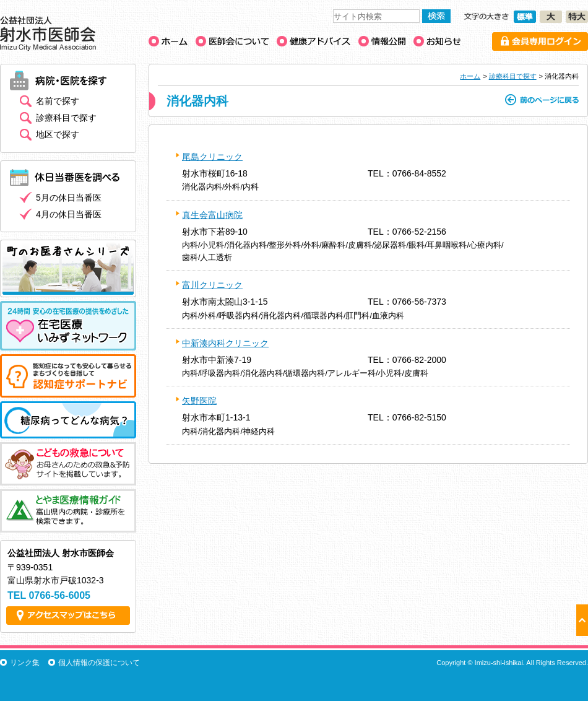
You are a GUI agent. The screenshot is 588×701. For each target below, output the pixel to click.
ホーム (470, 76)
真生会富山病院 (212, 215)
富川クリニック (212, 285)
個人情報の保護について (99, 663)
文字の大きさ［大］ (551, 17)
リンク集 (25, 663)
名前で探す (58, 101)
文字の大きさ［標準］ (525, 17)
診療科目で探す (513, 76)
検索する (436, 16)
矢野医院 (199, 401)
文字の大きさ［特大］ (577, 17)
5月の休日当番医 (69, 198)
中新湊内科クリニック (225, 343)
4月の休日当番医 (69, 214)
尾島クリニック (212, 157)
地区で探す (58, 134)
